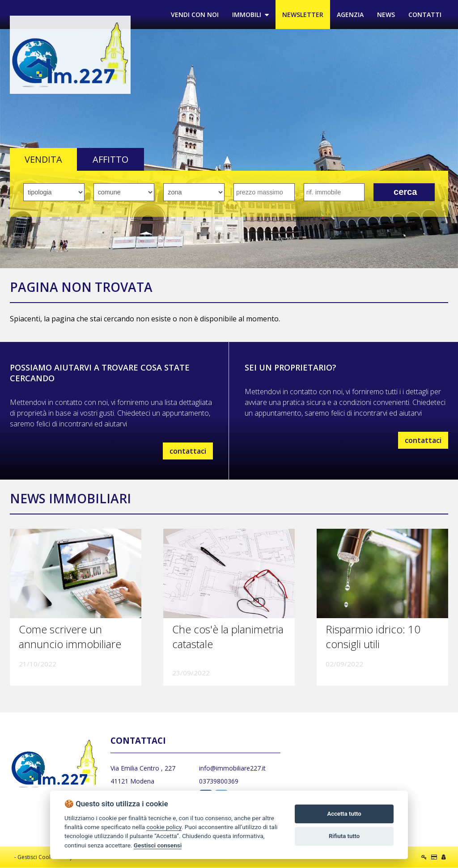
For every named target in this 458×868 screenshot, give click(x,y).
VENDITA (43, 160)
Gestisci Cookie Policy (45, 857)
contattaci (188, 451)
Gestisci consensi (158, 845)
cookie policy (164, 827)
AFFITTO (110, 160)
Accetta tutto (344, 814)
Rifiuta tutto (344, 836)
